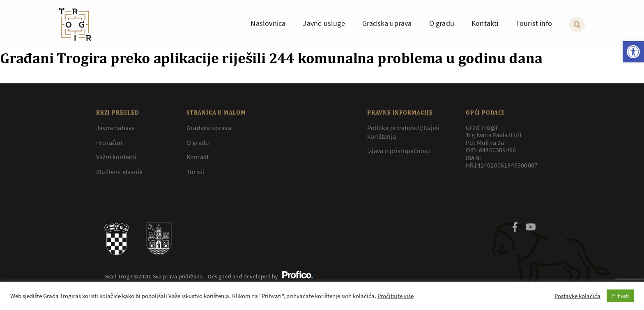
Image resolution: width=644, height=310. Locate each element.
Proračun (109, 142)
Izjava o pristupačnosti (399, 151)
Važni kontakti (116, 157)
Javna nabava (115, 128)
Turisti (195, 172)
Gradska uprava (209, 128)
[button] (633, 52)
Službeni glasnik (119, 172)
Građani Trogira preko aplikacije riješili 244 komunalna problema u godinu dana (271, 58)
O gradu (198, 142)
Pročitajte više (396, 296)
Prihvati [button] (620, 296)
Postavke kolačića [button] (577, 296)
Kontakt (198, 157)
